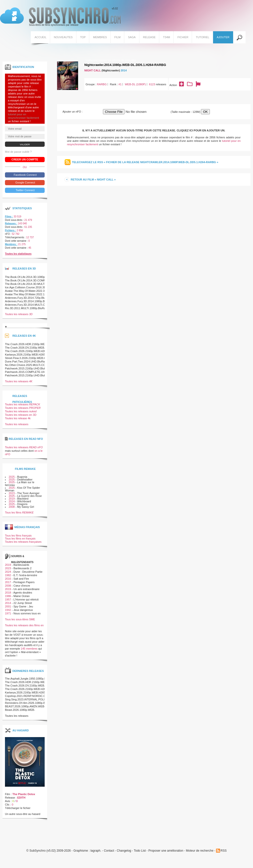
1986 (8, 596)
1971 (8, 613)
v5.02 (60, 17)
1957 (8, 599)
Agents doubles (23, 593)
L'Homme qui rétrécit (26, 599)
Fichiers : (10, 230)
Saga (132, 37)
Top (83, 37)
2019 (12, 499)
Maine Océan (21, 596)
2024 (12, 501)
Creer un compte (25, 159)
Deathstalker (25, 479)
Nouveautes (63, 37)
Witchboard (24, 501)
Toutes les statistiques (18, 254)
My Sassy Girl (26, 507)
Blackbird (23, 499)
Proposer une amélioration (166, 851)
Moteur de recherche (200, 851)
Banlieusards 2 (22, 568)
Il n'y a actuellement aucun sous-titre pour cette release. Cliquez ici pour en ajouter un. (154, 130)
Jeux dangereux (23, 610)
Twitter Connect (25, 190)
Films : (9, 217)
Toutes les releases (19, 314)
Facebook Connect (25, 175)
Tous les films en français (20, 539)
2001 (8, 606)
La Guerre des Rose (29, 496)
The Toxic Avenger (28, 493)
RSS (224, 851)
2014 (124, 70)
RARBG (102, 84)
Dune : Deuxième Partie (28, 572)
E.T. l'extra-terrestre (25, 575)
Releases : (11, 224)
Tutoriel (202, 37)
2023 (12, 493)
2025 (12, 477)
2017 (8, 582)
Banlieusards (21, 565)
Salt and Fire (21, 579)
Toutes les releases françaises (23, 542)
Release (149, 37)
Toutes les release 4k (18, 418)
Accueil (40, 37)
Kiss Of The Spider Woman (22, 489)
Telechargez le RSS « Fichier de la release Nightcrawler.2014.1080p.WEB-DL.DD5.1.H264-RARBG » (145, 162)
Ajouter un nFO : (73, 112)
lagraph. (96, 851)
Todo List (140, 851)
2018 (8, 593)
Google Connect (25, 182)
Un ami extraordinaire (26, 589)
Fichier (183, 37)
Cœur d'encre (22, 586)
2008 (12, 507)
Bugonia (22, 477)
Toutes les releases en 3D (21, 415)
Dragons (22, 504)
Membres (100, 37)
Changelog (124, 851)
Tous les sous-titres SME (20, 619)
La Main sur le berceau (20, 484)
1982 (8, 575)
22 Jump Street (23, 603)
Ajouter (223, 37)
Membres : (11, 244)
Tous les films (19, 512)
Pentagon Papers (24, 582)
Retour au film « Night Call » (93, 180)
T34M (166, 37)
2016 (8, 579)
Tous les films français (18, 536)
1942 (8, 610)
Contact (109, 851)
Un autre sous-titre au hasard (23, 814)
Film (117, 37)
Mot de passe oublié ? (18, 152)
